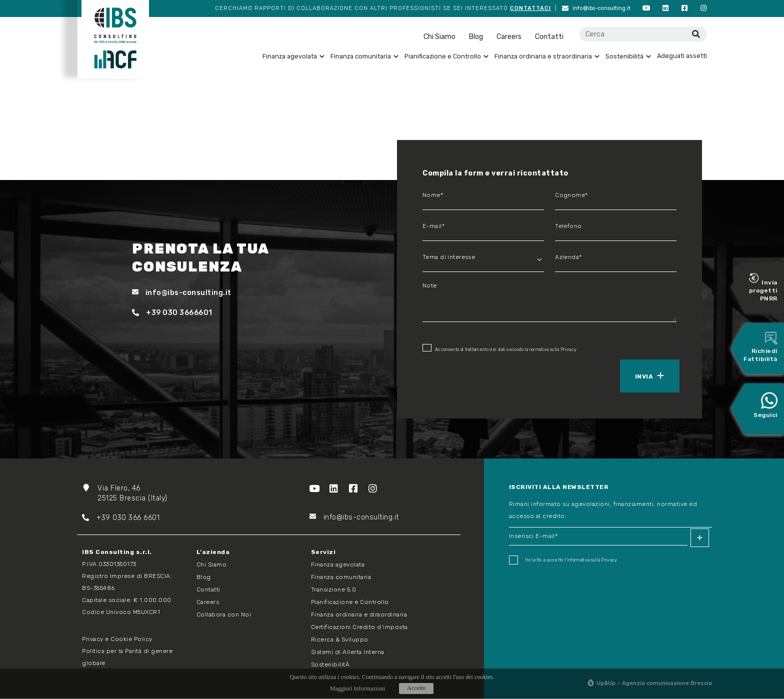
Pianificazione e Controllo (446, 57)
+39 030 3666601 (172, 313)
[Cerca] (696, 35)
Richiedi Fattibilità (760, 347)
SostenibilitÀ (330, 665)
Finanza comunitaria (364, 57)
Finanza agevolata (293, 57)
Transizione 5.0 (334, 590)
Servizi (323, 552)
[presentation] (468, 376)
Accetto (416, 688)
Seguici (765, 405)
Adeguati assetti (682, 56)
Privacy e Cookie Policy (117, 639)
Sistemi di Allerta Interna (348, 652)
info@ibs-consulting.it (603, 9)
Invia (644, 377)
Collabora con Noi (224, 615)
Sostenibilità (628, 57)
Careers (509, 37)
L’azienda (213, 552)
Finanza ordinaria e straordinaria (547, 57)
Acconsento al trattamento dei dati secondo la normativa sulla (499, 348)
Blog (476, 37)
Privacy (568, 350)
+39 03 (102, 518)
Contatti (549, 37)
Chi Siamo (439, 37)
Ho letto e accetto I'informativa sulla (563, 560)
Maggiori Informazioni (357, 688)
